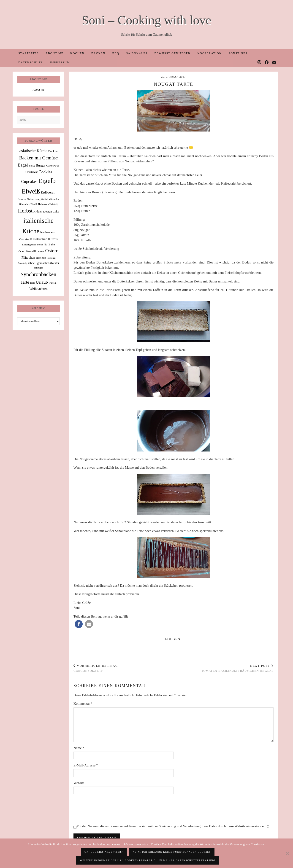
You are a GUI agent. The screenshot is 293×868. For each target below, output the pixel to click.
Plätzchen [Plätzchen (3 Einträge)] (28, 257)
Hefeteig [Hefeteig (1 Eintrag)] (54, 204)
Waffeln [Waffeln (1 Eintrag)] (52, 283)
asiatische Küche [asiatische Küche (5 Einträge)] (34, 151)
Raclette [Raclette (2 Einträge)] (41, 258)
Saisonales (137, 53)
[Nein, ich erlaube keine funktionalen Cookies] (287, 853)
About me (54, 53)
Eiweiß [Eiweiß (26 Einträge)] (31, 191)
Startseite (28, 53)
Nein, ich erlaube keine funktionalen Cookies (172, 852)
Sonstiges (238, 53)
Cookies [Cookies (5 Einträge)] (46, 172)
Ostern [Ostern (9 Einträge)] (52, 251)
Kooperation (210, 53)
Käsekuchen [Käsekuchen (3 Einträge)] (39, 239)
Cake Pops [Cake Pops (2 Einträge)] (53, 165)
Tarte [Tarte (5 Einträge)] (25, 282)
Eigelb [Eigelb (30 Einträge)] (47, 181)
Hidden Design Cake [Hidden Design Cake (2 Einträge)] (46, 211)
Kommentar (83, 704)
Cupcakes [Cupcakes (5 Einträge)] (29, 182)
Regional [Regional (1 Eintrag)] (51, 258)
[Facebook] (267, 62)
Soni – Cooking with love (146, 20)
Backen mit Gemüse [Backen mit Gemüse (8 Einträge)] (38, 158)
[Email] (274, 62)
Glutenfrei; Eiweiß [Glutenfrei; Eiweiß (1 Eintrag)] (28, 204)
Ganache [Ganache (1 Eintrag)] (22, 199)
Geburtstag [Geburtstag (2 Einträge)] (34, 199)
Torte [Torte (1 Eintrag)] (32, 283)
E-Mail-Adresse (86, 765)
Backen (98, 53)
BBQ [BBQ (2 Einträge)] (32, 165)
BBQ (116, 53)
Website (79, 783)
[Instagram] (259, 62)
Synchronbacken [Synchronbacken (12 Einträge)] (38, 274)
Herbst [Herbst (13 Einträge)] (25, 211)
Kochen (77, 53)
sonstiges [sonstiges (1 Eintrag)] (38, 268)
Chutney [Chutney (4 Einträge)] (31, 172)
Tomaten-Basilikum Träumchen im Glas (237, 668)
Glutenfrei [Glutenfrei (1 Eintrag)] (54, 199)
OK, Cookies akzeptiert (104, 852)
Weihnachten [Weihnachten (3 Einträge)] (38, 289)
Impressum (60, 62)
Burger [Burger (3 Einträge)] (41, 165)
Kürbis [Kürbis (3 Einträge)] (53, 239)
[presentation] (108, 809)
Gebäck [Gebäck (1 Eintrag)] (45, 199)
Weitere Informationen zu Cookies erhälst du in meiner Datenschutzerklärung (148, 860)
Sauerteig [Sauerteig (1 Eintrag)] (22, 263)
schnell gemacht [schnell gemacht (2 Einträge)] (38, 263)
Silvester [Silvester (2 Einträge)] (54, 263)
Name (79, 748)
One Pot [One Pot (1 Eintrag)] (41, 251)
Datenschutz (31, 62)
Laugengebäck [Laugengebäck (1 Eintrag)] (29, 245)
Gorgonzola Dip (96, 668)
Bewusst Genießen (172, 53)
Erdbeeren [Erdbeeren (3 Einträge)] (48, 192)
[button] (79, 624)
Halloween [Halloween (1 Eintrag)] (43, 204)
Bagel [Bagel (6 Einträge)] (23, 165)
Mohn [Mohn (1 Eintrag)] (40, 245)
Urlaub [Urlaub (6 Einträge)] (42, 282)
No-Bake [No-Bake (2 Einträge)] (49, 244)
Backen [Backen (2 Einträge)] (53, 151)
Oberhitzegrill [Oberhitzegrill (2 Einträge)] (27, 251)
